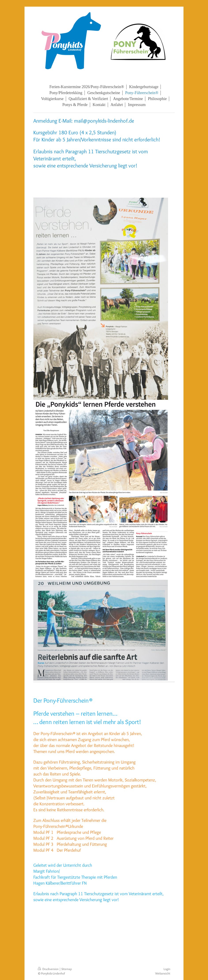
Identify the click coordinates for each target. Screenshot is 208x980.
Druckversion (48, 969)
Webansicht (163, 973)
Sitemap (67, 969)
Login (167, 969)
